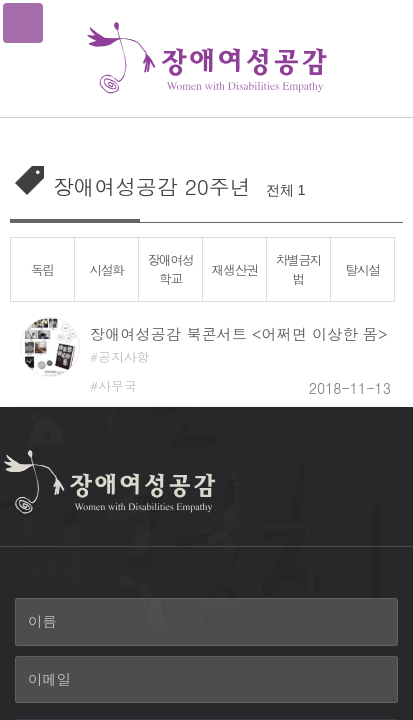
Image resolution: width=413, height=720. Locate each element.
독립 (42, 269)
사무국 (117, 385)
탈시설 (362, 269)
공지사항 (124, 356)
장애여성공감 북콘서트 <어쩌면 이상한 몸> (238, 333)
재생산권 (234, 269)
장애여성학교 (170, 269)
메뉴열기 (23, 23)
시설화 (106, 269)
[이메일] (206, 680)
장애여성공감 (207, 58)
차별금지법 (298, 269)
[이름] (206, 622)
